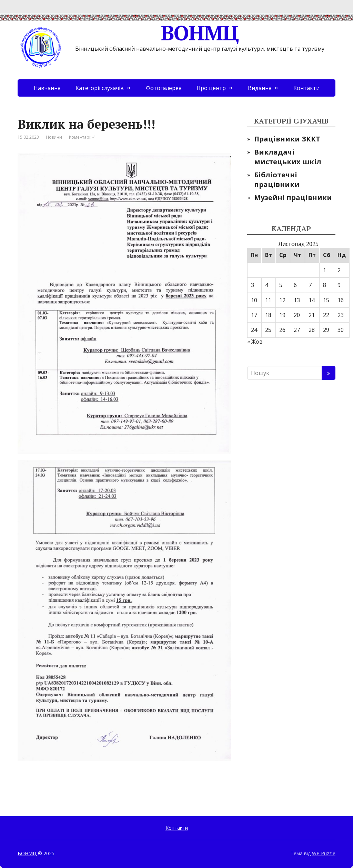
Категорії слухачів (100, 88)
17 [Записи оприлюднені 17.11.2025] (254, 315)
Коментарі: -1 (83, 137)
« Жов (255, 342)
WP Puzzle (324, 853)
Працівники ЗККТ (287, 139)
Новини (54, 137)
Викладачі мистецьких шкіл (288, 157)
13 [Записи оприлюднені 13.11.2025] (297, 300)
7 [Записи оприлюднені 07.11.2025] (310, 285)
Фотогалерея (164, 88)
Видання (260, 88)
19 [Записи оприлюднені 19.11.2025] (282, 315)
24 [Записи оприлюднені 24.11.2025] (254, 330)
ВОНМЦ (128, 33)
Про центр (211, 88)
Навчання (47, 88)
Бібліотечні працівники (277, 180)
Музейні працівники (293, 198)
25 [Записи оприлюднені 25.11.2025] (268, 330)
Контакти (306, 88)
